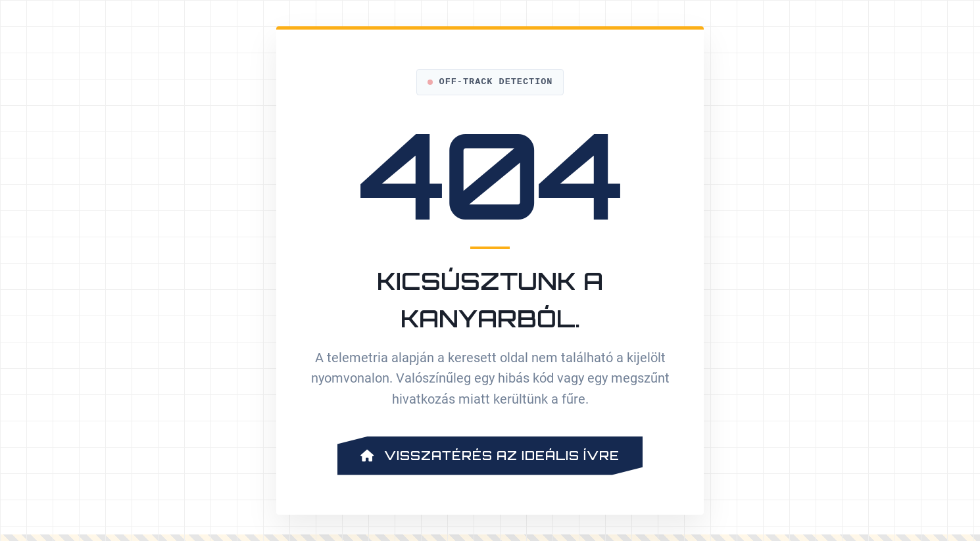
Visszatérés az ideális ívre (490, 456)
